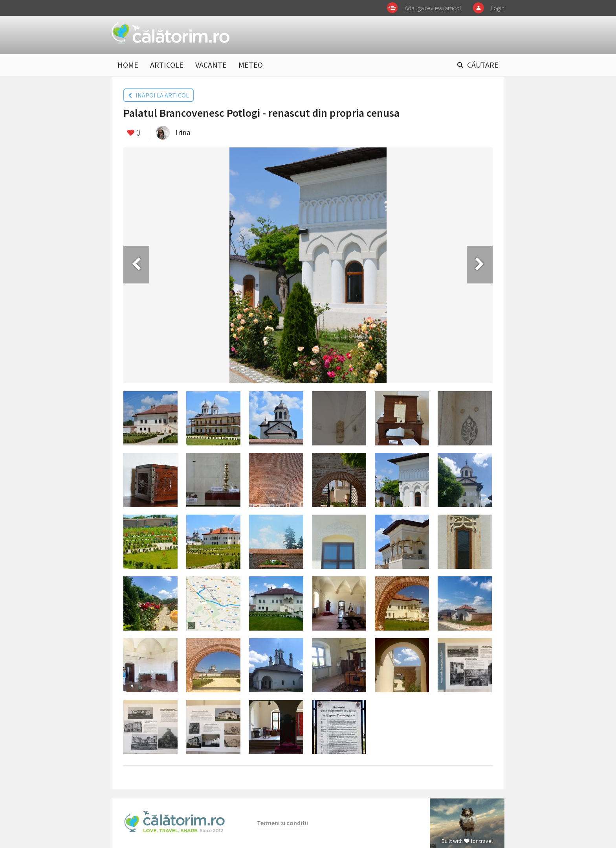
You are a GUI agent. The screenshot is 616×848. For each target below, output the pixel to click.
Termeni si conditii (282, 823)
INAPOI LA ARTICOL (159, 95)
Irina (183, 132)
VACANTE (211, 65)
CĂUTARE (483, 65)
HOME (128, 65)
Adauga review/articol (433, 8)
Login (498, 8)
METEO (251, 65)
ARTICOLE (167, 65)
